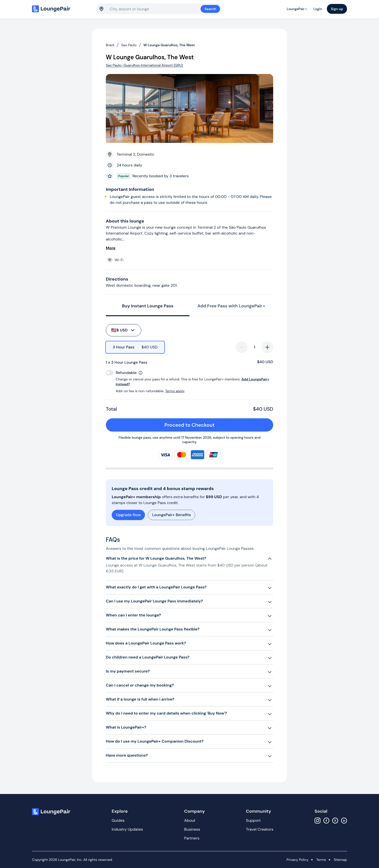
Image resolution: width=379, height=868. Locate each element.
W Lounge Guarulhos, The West (169, 45)
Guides (118, 820)
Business (192, 829)
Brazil (110, 45)
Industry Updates (127, 829)
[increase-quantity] (267, 347)
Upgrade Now (128, 515)
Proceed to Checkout (216, 425)
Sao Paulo (129, 45)
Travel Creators (260, 829)
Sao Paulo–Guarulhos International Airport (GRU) (144, 65)
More (111, 248)
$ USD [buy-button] (123, 330)
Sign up (337, 9)
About (190, 820)
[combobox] (155, 9)
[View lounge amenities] (190, 260)
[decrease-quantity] (242, 347)
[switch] (110, 373)
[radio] (135, 347)
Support (253, 820)
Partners (192, 838)
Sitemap (340, 860)
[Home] (62, 9)
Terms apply (175, 391)
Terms (321, 860)
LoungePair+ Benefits (171, 515)
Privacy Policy (297, 860)
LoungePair (298, 9)
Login (318, 9)
